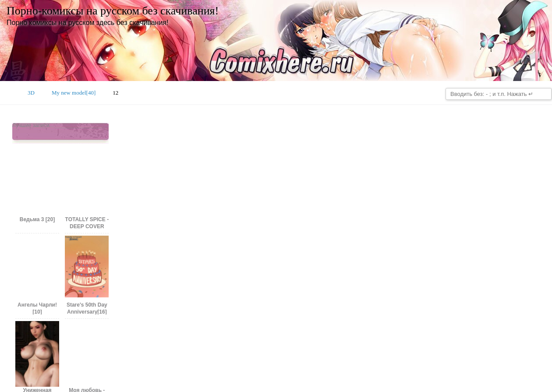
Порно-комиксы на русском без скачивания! (113, 11)
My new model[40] (74, 93)
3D (31, 93)
